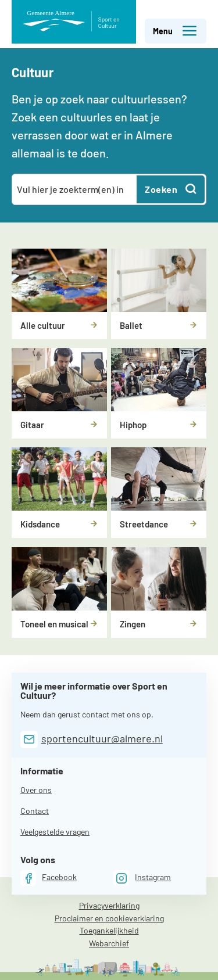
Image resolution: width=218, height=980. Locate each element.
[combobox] (75, 189)
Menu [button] (175, 31)
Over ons (36, 790)
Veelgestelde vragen (55, 832)
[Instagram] (142, 878)
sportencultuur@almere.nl (102, 738)
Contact (35, 811)
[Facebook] (49, 878)
